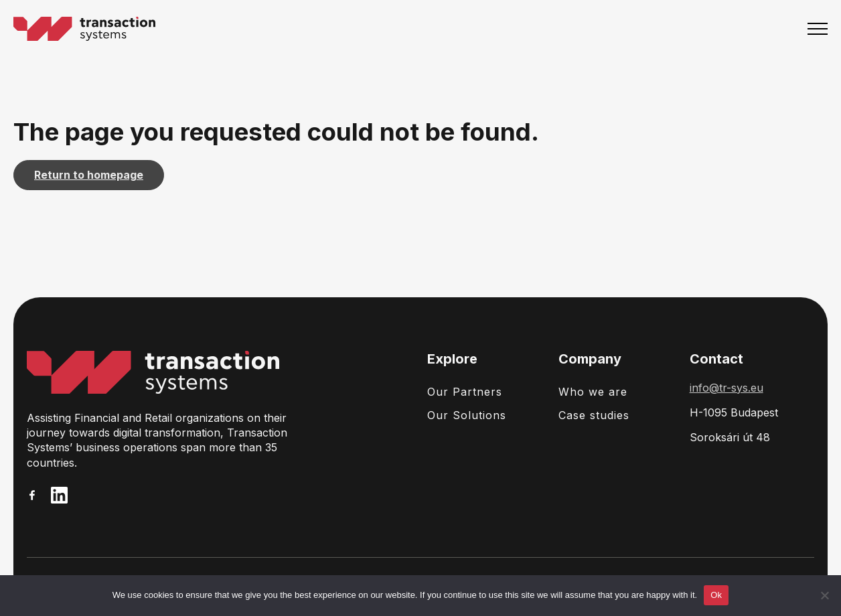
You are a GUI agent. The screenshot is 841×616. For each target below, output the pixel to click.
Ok (716, 595)
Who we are (593, 392)
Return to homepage (89, 175)
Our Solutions (467, 415)
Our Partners (465, 392)
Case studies (594, 415)
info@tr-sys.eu (727, 388)
